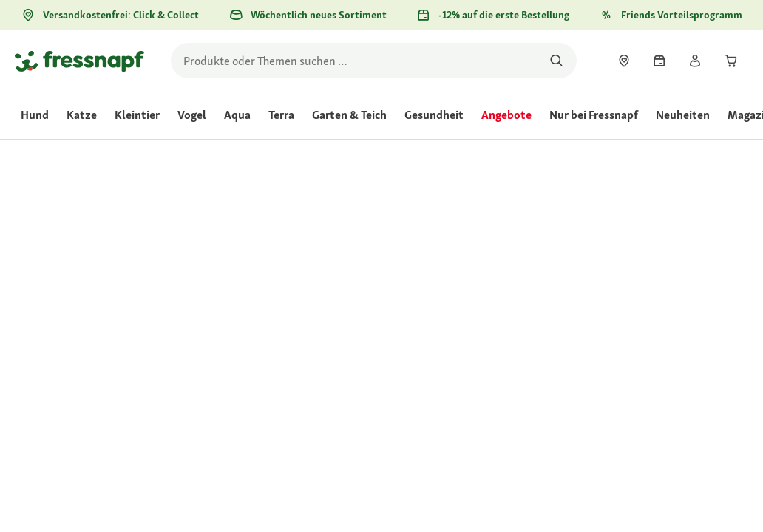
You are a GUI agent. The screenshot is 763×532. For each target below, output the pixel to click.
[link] (624, 61)
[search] (374, 61)
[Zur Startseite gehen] (79, 61)
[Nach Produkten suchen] (556, 61)
